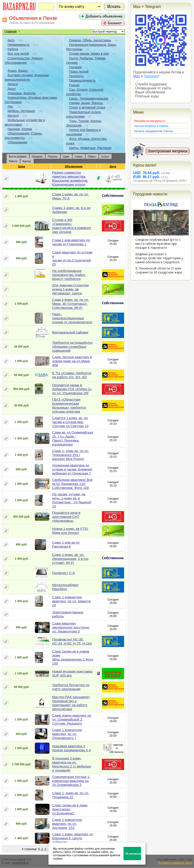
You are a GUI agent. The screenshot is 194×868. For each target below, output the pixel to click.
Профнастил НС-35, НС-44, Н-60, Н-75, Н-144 (72, 641)
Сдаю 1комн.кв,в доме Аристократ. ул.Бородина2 (70, 809)
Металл (13, 116)
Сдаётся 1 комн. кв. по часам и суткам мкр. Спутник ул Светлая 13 (70, 422)
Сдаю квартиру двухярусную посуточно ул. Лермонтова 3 (71, 627)
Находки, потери (20, 129)
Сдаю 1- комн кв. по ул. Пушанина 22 (71, 795)
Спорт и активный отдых (87, 107)
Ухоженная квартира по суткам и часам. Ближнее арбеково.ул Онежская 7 (72, 469)
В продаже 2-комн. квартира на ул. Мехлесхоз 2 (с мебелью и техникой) (72, 764)
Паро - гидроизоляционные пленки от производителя (72, 318)
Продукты (76, 76)
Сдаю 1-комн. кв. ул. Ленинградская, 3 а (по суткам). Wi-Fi (70, 559)
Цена (22, 166)
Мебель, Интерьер (21, 111)
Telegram (151, 76)
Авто (11, 40)
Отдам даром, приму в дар (89, 54)
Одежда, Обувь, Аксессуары (90, 40)
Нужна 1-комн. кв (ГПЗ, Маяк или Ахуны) (70, 531)
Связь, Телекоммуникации (89, 98)
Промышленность (82, 80)
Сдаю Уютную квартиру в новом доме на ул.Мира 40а (72, 361)
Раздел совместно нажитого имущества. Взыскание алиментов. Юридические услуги (70, 178)
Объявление (74, 166)
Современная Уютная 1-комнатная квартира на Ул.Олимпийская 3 (71, 781)
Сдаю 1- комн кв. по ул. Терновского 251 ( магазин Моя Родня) (71, 455)
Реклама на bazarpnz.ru (150, 121)
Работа (13, 49)
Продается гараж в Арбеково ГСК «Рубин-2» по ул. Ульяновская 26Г (72, 389)
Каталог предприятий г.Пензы (153, 131)
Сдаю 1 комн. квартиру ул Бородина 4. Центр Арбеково (73, 838)
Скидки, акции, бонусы (86, 103)
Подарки (75, 67)
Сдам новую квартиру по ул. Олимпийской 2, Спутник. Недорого (72, 719)
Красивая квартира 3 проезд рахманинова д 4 (71, 748)
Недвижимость (19, 45)
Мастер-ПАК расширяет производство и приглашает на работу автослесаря (71, 703)
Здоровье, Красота (22, 93)
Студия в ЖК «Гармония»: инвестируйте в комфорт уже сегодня (72, 226)
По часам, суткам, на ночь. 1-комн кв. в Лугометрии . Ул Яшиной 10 (72, 500)
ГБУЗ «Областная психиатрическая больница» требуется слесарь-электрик (69, 405)
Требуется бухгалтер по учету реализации (71, 687)
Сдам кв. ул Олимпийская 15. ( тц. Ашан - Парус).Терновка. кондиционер (73, 438)
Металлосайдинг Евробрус (65, 587)
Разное (74, 85)
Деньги (13, 84)
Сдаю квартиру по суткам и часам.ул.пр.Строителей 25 (72, 258)
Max (137, 76)
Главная (11, 31)
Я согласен (133, 854)
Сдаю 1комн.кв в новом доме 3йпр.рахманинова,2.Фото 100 (73, 657)
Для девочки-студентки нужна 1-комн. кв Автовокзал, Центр (70, 289)
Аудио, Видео (18, 71)
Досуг (12, 89)
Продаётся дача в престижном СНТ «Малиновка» (66, 517)
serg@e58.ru (20, 863)
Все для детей (18, 54)
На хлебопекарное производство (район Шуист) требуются (69, 275)
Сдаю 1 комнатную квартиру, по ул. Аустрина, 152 (67, 824)
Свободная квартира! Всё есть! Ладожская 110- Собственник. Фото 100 (72, 484)
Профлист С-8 (63, 573)
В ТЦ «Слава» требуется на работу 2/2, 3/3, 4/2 (72, 375)
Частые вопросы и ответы (151, 126)
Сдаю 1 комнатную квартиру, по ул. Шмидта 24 (71, 601)
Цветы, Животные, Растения (90, 148)
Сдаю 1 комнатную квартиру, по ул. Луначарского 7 (67, 734)
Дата (113, 166)
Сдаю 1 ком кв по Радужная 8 (66, 544)
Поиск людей (79, 72)
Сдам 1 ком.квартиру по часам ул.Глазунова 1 (71, 242)
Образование (17, 142)
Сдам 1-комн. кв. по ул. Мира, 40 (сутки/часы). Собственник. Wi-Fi (70, 304)
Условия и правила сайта (175, 863)
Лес (10, 106)
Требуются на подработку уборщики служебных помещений (72, 347)
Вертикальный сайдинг (70, 332)
